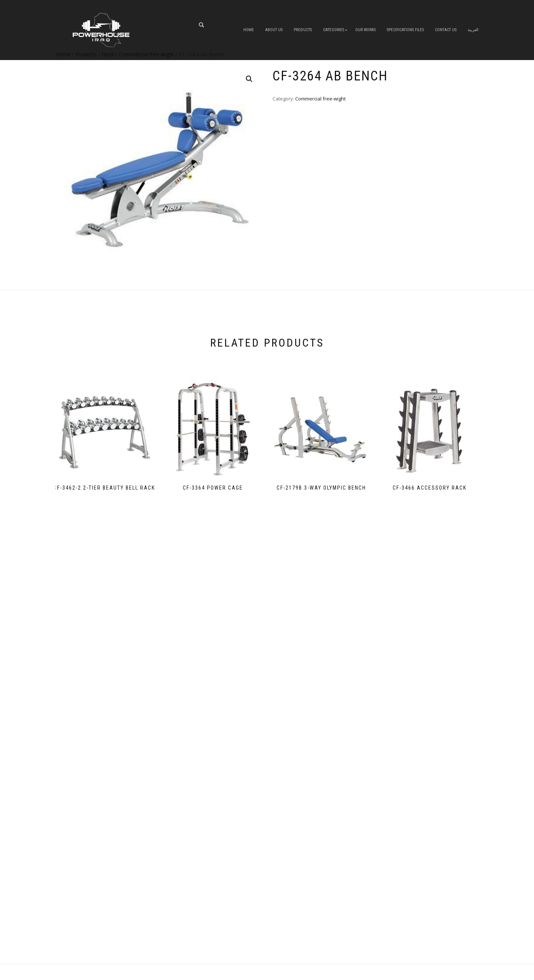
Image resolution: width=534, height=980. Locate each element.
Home (249, 30)
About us (274, 30)
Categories (334, 30)
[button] (249, 79)
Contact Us (446, 30)
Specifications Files (405, 30)
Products (303, 30)
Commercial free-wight (320, 99)
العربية (473, 30)
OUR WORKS (365, 30)
